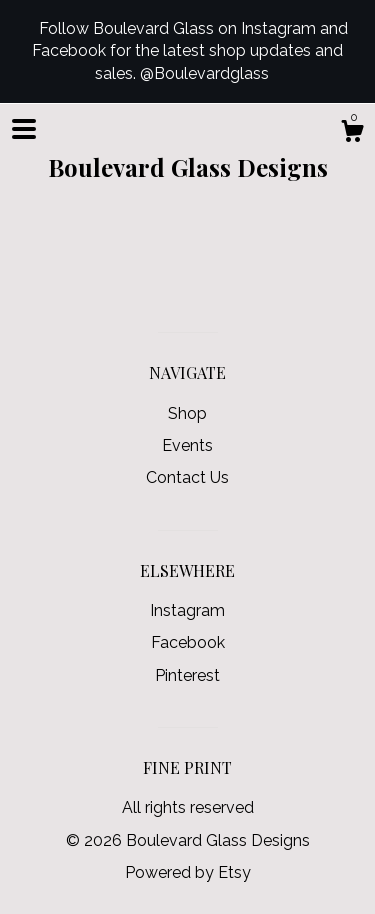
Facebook (188, 642)
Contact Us (187, 477)
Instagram (187, 610)
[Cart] (352, 134)
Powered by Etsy (188, 872)
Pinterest (187, 675)
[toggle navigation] (24, 129)
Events (187, 445)
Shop (187, 413)
